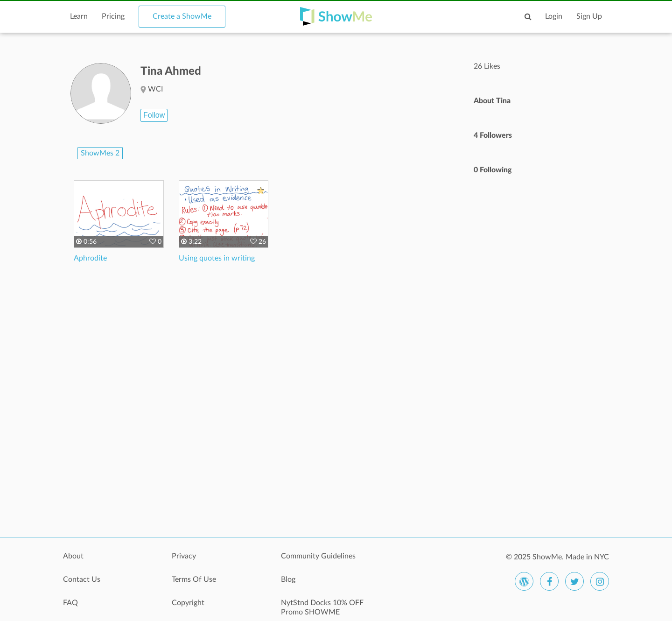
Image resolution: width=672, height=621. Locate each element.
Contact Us (82, 579)
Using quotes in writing (217, 258)
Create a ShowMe (182, 16)
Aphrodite (90, 258)
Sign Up (589, 16)
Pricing (113, 16)
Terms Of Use (194, 579)
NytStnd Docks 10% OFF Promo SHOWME (322, 607)
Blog (288, 579)
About (73, 556)
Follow (154, 115)
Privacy (184, 556)
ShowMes (100, 153)
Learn (79, 16)
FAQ (70, 603)
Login (554, 16)
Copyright (188, 603)
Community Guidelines (318, 556)
